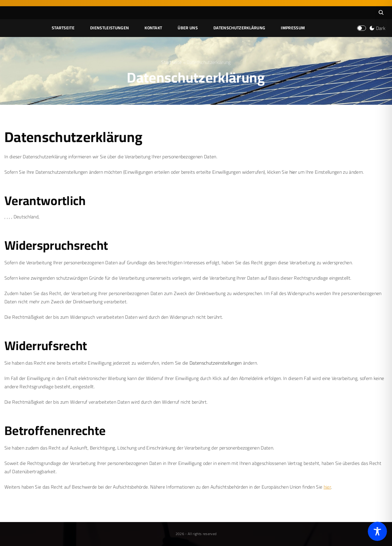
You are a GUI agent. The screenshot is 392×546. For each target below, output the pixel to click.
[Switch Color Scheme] (376, 28)
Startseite (171, 62)
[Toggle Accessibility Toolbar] (377, 531)
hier (293, 172)
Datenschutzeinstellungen (216, 363)
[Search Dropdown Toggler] (381, 13)
